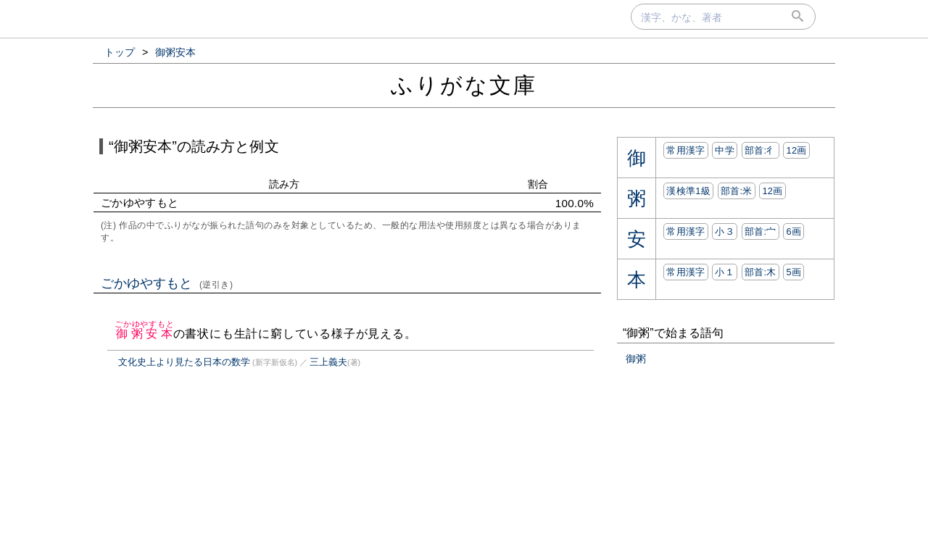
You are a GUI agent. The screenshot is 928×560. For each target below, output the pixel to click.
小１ (725, 272)
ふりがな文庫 (464, 85)
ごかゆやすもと (167, 283)
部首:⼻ (761, 150)
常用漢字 (685, 150)
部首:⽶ (737, 191)
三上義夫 (328, 362)
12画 (796, 150)
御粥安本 (145, 334)
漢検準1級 (688, 191)
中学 (725, 150)
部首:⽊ (761, 272)
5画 (794, 272)
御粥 (636, 359)
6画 (794, 231)
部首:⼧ (761, 231)
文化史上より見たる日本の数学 (184, 362)
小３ (725, 231)
